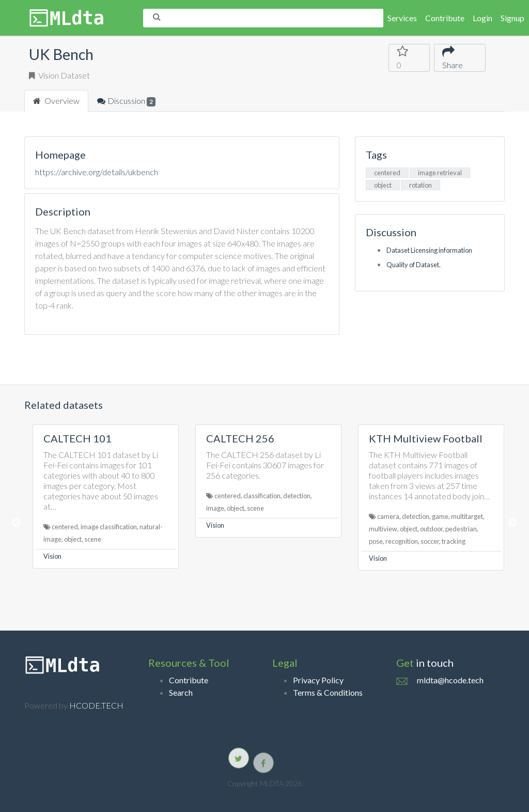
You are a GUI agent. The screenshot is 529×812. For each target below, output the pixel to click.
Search (181, 692)
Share (454, 57)
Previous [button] (17, 523)
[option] (106, 496)
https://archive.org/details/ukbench (97, 172)
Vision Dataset (59, 75)
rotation (421, 185)
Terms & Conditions (328, 692)
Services (402, 18)
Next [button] (512, 523)
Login (483, 18)
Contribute (445, 18)
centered (387, 173)
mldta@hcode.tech (450, 680)
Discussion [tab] (126, 101)
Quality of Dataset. (414, 265)
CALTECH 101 (77, 438)
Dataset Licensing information (429, 250)
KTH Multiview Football (426, 438)
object (383, 185)
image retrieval (440, 173)
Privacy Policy (318, 680)
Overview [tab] (56, 101)
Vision (52, 556)
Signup (512, 18)
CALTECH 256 (240, 438)
